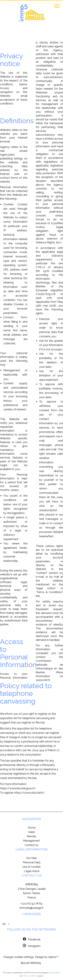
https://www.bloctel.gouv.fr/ (18, 788)
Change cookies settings (19, 957)
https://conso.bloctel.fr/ (29, 793)
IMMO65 (32, 884)
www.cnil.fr (43, 680)
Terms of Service (31, 976)
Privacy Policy (54, 973)
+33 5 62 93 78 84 (32, 904)
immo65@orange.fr (32, 908)
